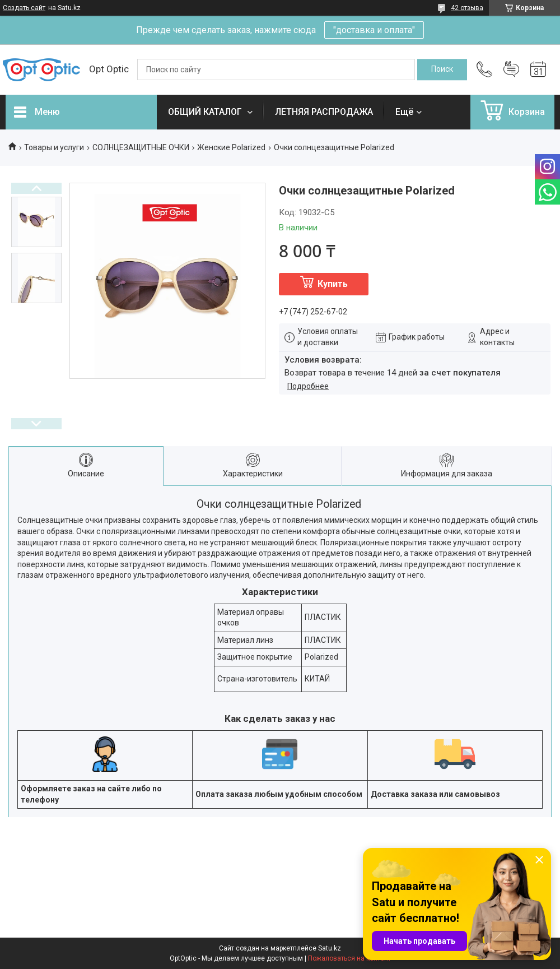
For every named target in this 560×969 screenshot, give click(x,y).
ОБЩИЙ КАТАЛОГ (206, 112)
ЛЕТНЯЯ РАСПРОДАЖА (324, 112)
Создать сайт (24, 8)
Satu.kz (330, 948)
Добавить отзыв (511, 69)
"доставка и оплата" (374, 30)
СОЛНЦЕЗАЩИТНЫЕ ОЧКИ (141, 147)
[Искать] (442, 69)
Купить (333, 284)
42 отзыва (467, 8)
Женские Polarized (231, 147)
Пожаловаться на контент (349, 958)
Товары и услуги (54, 147)
